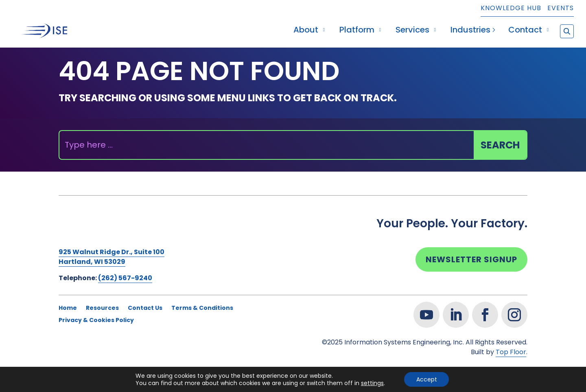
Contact (525, 31)
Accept (427, 379)
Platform (357, 31)
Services (412, 31)
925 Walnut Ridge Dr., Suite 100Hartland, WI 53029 (112, 257)
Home (68, 308)
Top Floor (511, 352)
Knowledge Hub (511, 9)
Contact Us (145, 308)
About (306, 31)
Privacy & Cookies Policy (96, 321)
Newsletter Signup (471, 259)
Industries (470, 31)
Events (561, 9)
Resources (102, 308)
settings (372, 383)
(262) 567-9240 (125, 278)
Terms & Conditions (202, 308)
